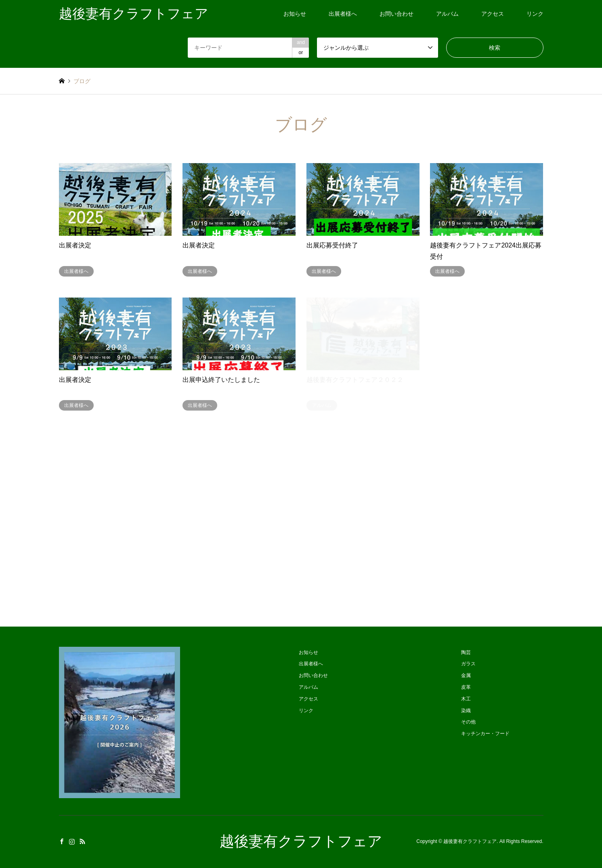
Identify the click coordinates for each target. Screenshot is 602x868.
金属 (466, 675)
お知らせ (295, 14)
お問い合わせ (396, 14)
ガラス (468, 664)
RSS (82, 841)
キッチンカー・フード (485, 734)
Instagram (72, 841)
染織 (466, 711)
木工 (466, 699)
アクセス (493, 14)
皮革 (466, 687)
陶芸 (466, 652)
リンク (535, 14)
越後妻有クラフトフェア (301, 841)
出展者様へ (343, 14)
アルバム (447, 14)
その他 (468, 722)
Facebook (62, 841)
